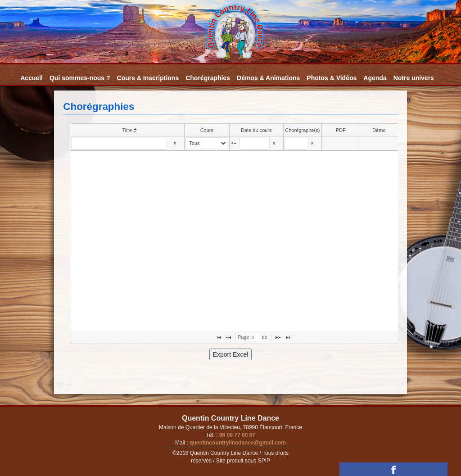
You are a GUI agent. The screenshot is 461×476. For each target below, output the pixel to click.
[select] (206, 143)
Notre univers (414, 78)
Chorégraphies (208, 78)
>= (233, 143)
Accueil (32, 78)
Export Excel (231, 354)
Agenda (375, 78)
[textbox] (119, 143)
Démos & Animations (268, 78)
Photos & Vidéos (332, 78)
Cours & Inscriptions (148, 78)
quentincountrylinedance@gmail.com (237, 443)
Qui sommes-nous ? (80, 78)
